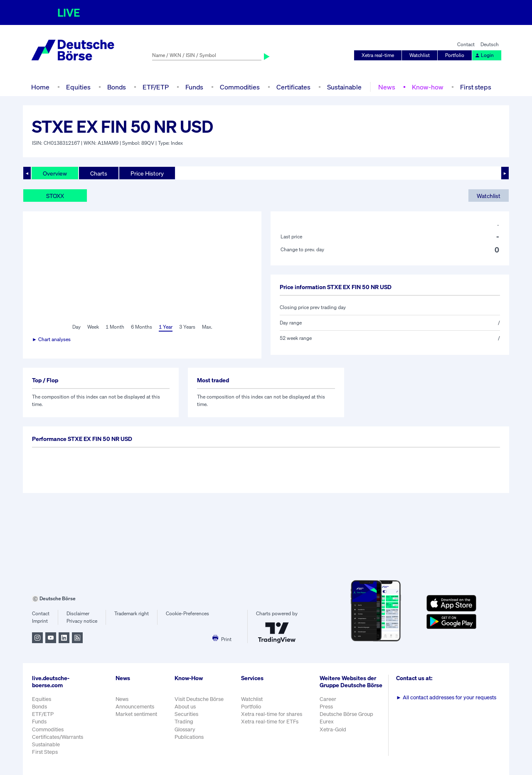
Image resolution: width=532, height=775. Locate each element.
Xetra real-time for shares (272, 714)
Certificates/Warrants (58, 737)
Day (76, 327)
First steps (476, 87)
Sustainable (344, 87)
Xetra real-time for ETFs (270, 722)
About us (185, 707)
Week (93, 327)
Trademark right (132, 613)
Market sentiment (136, 714)
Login (484, 55)
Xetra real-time (378, 55)
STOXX (55, 196)
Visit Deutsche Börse (199, 699)
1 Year (166, 327)
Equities (78, 87)
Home (40, 87)
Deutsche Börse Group (346, 714)
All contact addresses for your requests (446, 697)
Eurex (327, 722)
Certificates (293, 87)
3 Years (187, 327)
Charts (99, 173)
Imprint (40, 621)
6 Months (142, 327)
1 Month (115, 327)
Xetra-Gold (333, 729)
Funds (194, 87)
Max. (207, 327)
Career (328, 699)
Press (326, 707)
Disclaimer (78, 613)
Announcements (135, 707)
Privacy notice (82, 621)
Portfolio (455, 55)
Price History (147, 173)
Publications (189, 737)
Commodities (240, 87)
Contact (466, 44)
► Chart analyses (51, 339)
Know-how (428, 87)
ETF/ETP (156, 87)
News (387, 87)
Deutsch (490, 44)
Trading (184, 722)
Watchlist (420, 55)
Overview (55, 173)
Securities (186, 714)
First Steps (45, 752)
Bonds (117, 87)
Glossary (185, 729)
